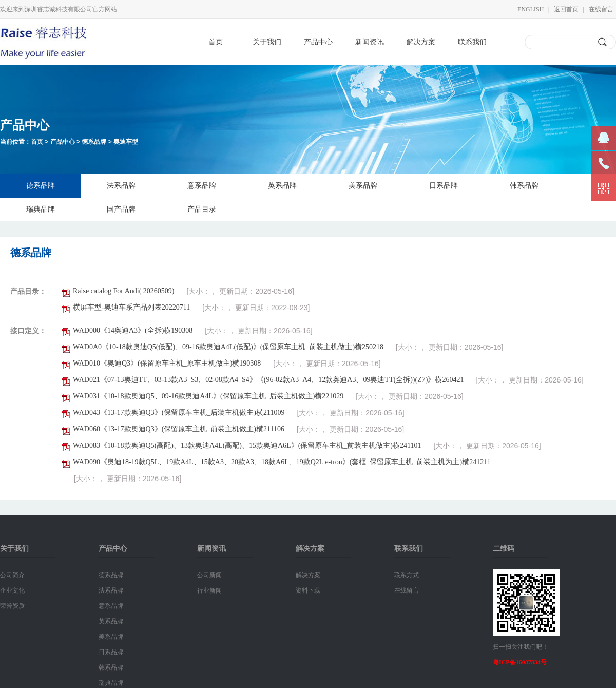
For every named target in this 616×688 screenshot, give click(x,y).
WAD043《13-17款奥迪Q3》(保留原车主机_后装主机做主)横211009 (179, 413)
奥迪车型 (126, 142)
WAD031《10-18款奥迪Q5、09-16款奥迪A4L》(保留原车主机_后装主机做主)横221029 (208, 396)
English (531, 9)
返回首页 (566, 9)
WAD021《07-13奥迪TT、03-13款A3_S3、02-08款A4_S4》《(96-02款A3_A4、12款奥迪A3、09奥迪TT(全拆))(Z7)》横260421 (268, 380)
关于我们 (267, 42)
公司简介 (12, 575)
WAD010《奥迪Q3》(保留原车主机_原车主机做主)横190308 (167, 363)
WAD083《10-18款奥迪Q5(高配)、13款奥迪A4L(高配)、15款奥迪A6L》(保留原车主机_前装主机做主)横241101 (247, 445)
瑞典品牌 (41, 209)
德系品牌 (94, 142)
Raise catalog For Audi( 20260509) (124, 291)
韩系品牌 (524, 186)
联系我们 (472, 42)
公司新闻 (209, 575)
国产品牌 (121, 209)
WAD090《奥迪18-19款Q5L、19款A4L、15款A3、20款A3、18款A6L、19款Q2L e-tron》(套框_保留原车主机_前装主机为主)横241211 (282, 462)
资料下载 (308, 590)
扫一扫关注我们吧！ (521, 647)
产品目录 (202, 209)
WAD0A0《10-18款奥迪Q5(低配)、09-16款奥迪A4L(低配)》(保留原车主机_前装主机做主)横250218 (228, 347)
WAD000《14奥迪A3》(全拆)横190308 (133, 330)
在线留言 (601, 9)
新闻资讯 (370, 42)
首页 (216, 42)
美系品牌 (363, 186)
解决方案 (421, 42)
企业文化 (12, 590)
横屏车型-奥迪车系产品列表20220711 (131, 307)
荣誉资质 (12, 606)
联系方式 (407, 575)
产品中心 (318, 42)
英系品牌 (282, 186)
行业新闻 (209, 590)
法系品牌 (121, 186)
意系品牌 (202, 186)
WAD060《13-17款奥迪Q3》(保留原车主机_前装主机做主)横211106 (179, 429)
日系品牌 (444, 186)
